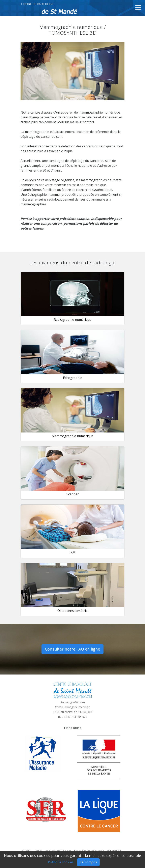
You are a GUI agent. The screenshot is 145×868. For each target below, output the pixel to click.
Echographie (73, 378)
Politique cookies (61, 862)
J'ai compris (88, 862)
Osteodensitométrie (72, 611)
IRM (72, 552)
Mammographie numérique (73, 436)
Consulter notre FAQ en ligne (72, 649)
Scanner (73, 494)
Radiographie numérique (73, 320)
